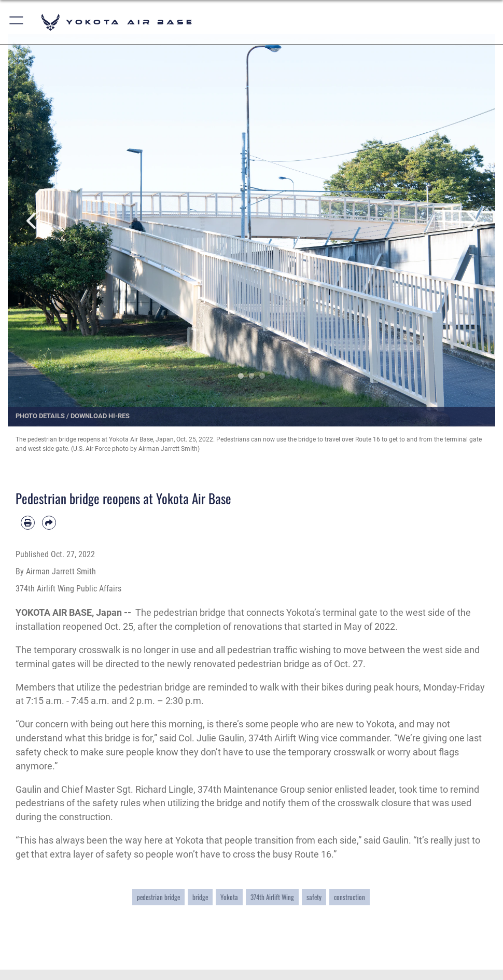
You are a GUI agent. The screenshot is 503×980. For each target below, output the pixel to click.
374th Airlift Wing (272, 897)
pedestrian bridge (158, 897)
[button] (17, 22)
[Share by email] (49, 523)
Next (471, 221)
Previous (32, 221)
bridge (200, 897)
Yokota (229, 897)
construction (350, 897)
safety (314, 897)
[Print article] (28, 523)
